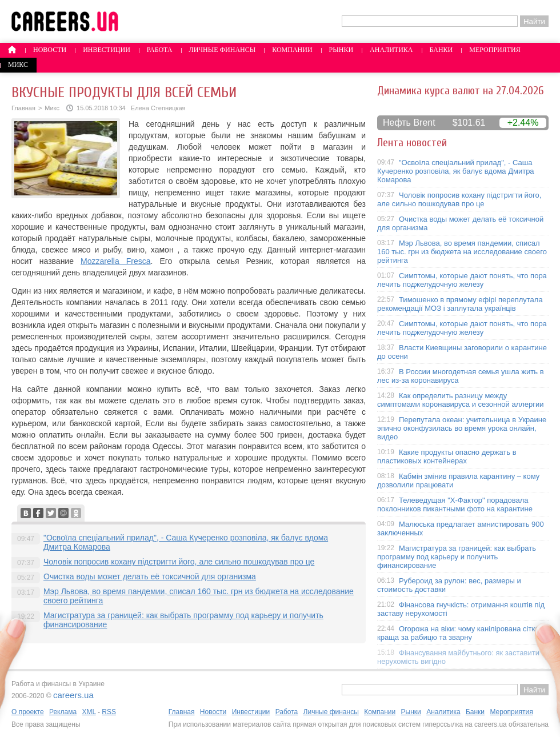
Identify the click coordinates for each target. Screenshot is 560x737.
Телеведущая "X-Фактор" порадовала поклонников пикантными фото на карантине (455, 504)
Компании (292, 50)
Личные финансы (223, 50)
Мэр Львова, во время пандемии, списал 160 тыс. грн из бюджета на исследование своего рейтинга (462, 252)
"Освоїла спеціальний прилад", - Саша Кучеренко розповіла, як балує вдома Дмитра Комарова (456, 171)
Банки (441, 50)
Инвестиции (107, 50)
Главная (23, 108)
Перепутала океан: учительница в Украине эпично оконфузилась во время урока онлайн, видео (462, 428)
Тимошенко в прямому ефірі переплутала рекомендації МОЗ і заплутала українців (460, 304)
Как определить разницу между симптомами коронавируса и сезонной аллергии (461, 400)
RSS (109, 712)
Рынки (341, 50)
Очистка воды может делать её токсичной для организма (150, 576)
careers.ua (73, 695)
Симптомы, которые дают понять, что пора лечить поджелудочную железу (462, 280)
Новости (50, 50)
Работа (160, 50)
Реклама (63, 712)
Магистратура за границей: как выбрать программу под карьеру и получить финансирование (457, 557)
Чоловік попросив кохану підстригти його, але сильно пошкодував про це (179, 562)
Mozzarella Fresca (116, 261)
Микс (18, 65)
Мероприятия (495, 50)
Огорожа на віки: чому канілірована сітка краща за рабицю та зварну (458, 633)
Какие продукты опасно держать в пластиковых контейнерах (447, 456)
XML (89, 712)
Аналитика (391, 50)
